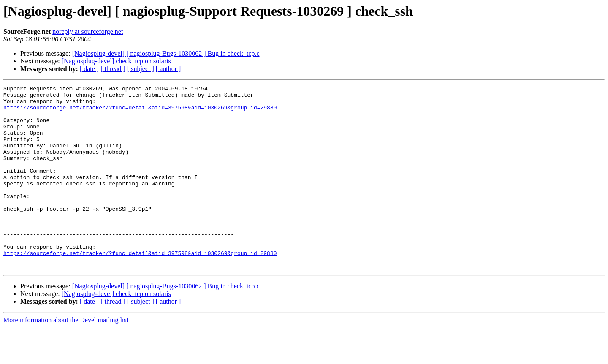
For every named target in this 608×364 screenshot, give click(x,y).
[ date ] (89, 69)
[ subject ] (141, 69)
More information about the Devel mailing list (66, 357)
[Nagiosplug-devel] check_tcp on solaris (116, 61)
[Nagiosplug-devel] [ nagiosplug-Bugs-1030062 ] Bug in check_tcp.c (166, 53)
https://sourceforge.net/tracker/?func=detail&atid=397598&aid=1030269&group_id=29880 (140, 112)
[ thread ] (113, 69)
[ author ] (168, 69)
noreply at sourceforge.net (88, 31)
